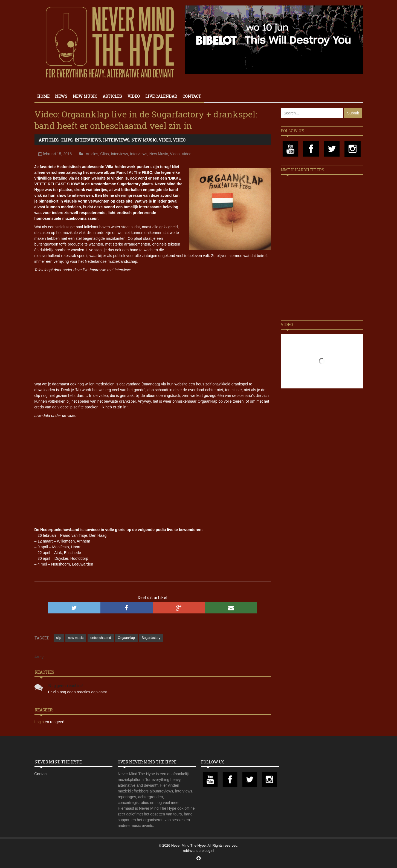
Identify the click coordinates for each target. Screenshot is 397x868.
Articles (112, 96)
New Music (85, 96)
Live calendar (161, 96)
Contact (192, 96)
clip (59, 638)
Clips (66, 140)
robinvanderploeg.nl (198, 851)
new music (76, 638)
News (61, 96)
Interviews (88, 140)
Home (43, 96)
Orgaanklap (126, 638)
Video (134, 96)
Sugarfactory (151, 638)
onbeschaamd (101, 638)
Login (40, 722)
